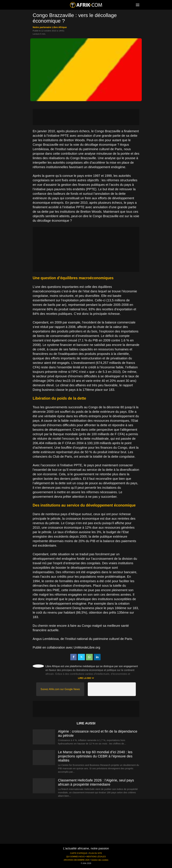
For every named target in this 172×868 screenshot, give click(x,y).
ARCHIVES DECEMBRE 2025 (76, 860)
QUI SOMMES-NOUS (76, 857)
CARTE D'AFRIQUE (79, 853)
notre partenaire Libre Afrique (50, 27)
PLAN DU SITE (95, 853)
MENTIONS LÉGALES (96, 857)
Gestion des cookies (100, 860)
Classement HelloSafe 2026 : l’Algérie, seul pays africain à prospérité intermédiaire (96, 782)
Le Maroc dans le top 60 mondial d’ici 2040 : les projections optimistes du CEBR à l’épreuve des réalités (95, 756)
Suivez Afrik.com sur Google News (60, 689)
